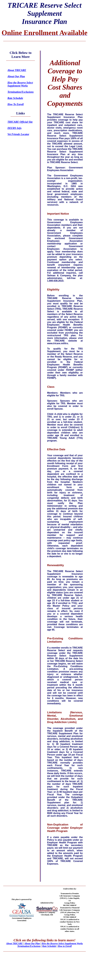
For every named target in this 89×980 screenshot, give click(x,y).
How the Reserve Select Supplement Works (62, 943)
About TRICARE (14, 943)
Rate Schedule (49, 946)
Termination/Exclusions (29, 946)
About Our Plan (32, 943)
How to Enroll (65, 946)
